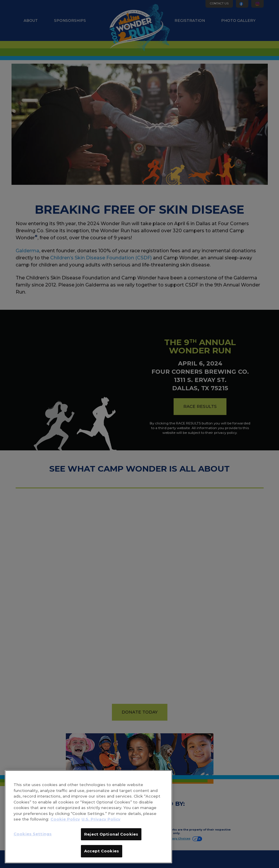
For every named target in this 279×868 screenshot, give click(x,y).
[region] (88, 817)
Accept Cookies (102, 851)
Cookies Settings (33, 834)
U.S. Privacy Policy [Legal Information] (101, 819)
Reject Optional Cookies (111, 834)
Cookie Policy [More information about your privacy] (65, 819)
